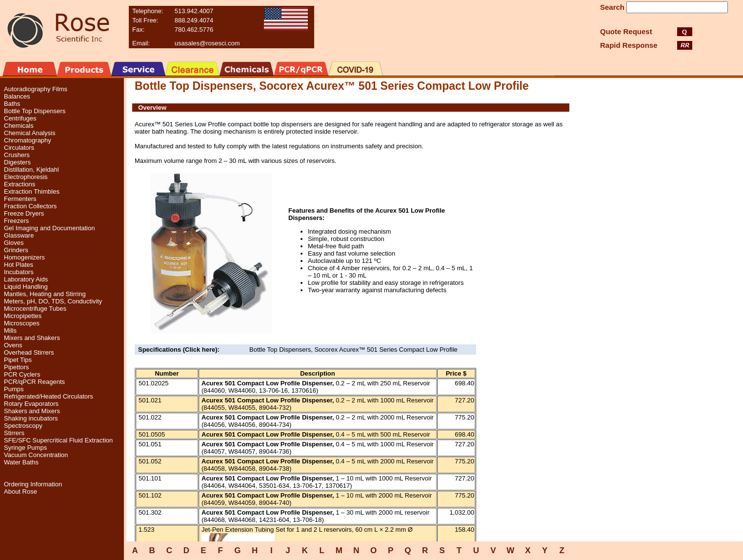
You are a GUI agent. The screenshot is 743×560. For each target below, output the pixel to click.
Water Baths (21, 462)
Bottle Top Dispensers (35, 111)
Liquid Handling (26, 287)
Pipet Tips (18, 360)
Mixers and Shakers (32, 338)
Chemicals (19, 126)
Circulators (19, 148)
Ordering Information (33, 484)
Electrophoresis (26, 177)
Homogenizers (24, 257)
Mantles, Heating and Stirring (45, 294)
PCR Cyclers (22, 374)
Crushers (17, 155)
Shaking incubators (31, 418)
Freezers (16, 221)
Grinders (16, 250)
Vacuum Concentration (36, 455)
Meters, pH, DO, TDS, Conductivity (53, 301)
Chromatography (28, 140)
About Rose (20, 491)
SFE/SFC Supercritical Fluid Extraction (58, 440)
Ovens (13, 345)
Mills (10, 330)
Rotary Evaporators (31, 404)
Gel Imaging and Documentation (49, 228)
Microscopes (22, 323)
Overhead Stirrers (29, 352)
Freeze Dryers (24, 213)
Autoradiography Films (36, 89)
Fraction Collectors (30, 206)
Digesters (17, 162)
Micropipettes (23, 316)
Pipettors (16, 367)
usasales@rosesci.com (207, 43)
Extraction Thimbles (32, 191)
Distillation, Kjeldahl (31, 170)
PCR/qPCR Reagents (34, 382)
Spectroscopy (23, 426)
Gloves (14, 243)
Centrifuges (20, 118)
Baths (12, 104)
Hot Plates (19, 265)
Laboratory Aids (26, 279)
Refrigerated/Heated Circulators (49, 396)
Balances (17, 96)
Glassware (19, 235)
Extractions (20, 184)
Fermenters (20, 199)
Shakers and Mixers (32, 411)
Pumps (14, 389)
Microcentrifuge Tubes (35, 309)
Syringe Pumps (25, 448)
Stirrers (14, 433)
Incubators (19, 272)
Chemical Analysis (30, 133)
